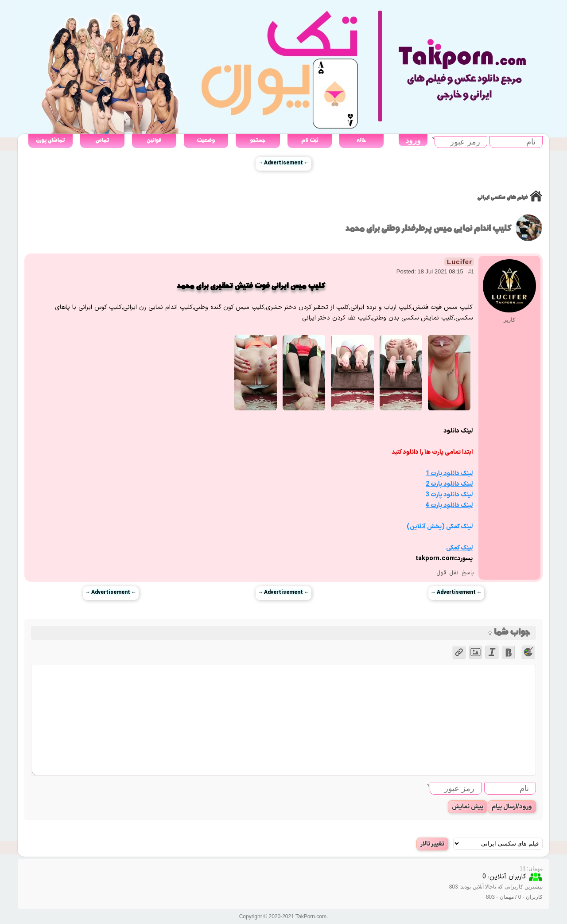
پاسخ (468, 573)
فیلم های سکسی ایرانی (502, 197)
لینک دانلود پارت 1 (449, 474)
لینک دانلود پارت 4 (449, 505)
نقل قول (447, 573)
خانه (361, 140)
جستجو (258, 140)
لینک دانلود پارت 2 (449, 484)
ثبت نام (310, 140)
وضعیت (206, 140)
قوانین (154, 140)
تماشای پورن (50, 140)
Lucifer (460, 262)
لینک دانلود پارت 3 (449, 495)
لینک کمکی (459, 548)
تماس (102, 140)
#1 (471, 272)
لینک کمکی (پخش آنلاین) (440, 527)
